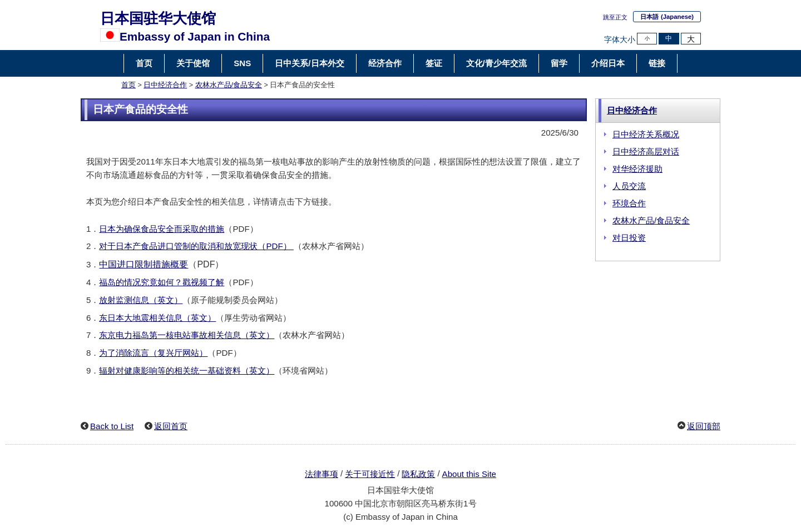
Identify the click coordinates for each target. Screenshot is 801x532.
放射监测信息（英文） (141, 300)
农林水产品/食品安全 (229, 85)
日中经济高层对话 (646, 151)
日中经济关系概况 (646, 134)
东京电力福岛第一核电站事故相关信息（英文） (187, 335)
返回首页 (171, 426)
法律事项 (322, 474)
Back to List (112, 426)
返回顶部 (704, 426)
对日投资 (629, 238)
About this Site (469, 474)
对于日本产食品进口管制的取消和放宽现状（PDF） (196, 246)
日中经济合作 (165, 85)
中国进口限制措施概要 (144, 264)
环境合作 (629, 203)
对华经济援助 (637, 169)
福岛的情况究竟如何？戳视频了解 (162, 282)
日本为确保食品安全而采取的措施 (162, 229)
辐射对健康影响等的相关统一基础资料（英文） (187, 371)
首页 (128, 85)
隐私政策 (418, 474)
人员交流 (629, 186)
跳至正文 (615, 17)
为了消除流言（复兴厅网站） (153, 353)
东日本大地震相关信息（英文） (157, 318)
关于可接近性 (370, 474)
